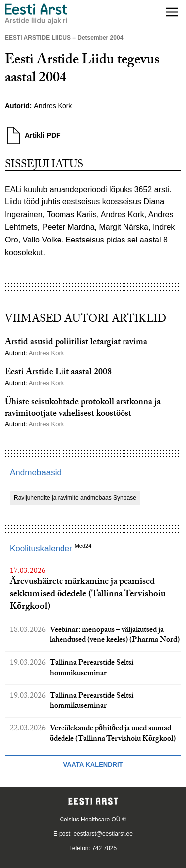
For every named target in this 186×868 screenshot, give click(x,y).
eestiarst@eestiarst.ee (103, 834)
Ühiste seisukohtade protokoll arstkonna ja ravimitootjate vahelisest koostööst (83, 409)
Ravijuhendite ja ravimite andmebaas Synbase (75, 498)
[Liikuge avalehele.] (36, 14)
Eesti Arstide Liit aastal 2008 (58, 373)
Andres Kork (53, 106)
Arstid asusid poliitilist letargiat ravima (76, 343)
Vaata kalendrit (93, 764)
